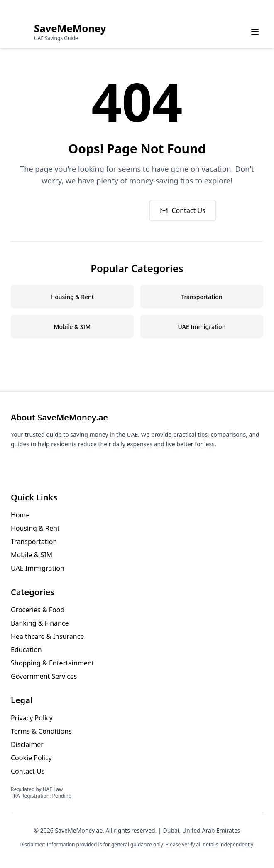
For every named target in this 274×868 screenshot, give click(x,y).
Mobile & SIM (32, 555)
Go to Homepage (100, 210)
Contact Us (182, 210)
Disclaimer (27, 744)
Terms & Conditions (41, 731)
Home (20, 515)
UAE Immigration (38, 568)
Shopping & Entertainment (53, 663)
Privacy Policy (32, 718)
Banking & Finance (40, 623)
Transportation (34, 542)
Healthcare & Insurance (47, 636)
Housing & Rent (35, 528)
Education (26, 650)
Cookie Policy (31, 758)
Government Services (44, 676)
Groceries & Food (38, 610)
